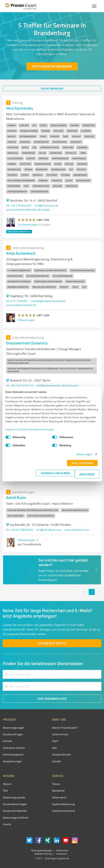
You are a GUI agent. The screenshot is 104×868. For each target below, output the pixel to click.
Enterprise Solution (14, 748)
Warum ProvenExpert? (65, 728)
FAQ (5, 791)
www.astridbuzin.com (77, 530)
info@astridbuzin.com (49, 530)
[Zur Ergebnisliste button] (52, 699)
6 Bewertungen (26, 320)
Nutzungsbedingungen (42, 850)
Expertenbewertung (63, 804)
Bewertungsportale (14, 797)
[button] (27, 220)
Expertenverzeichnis (64, 811)
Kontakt (57, 761)
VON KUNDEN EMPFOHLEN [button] (19, 232)
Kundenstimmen (62, 754)
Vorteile (7, 741)
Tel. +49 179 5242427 (19, 205)
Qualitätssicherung (43, 854)
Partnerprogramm (13, 754)
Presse (56, 784)
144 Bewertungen (28, 224)
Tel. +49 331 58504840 (20, 530)
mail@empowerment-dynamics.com (57, 385)
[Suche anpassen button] (52, 88)
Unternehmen (60, 734)
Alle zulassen (82, 463)
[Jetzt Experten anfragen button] (52, 66)
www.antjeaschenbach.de (21, 305)
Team (55, 741)
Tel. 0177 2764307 (17, 301)
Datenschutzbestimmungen (38, 429)
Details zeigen (84, 454)
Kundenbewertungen (15, 804)
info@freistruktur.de (46, 205)
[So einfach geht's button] (52, 643)
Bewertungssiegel (13, 728)
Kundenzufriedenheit (15, 811)
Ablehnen (87, 474)
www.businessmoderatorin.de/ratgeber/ (29, 209)
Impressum (12, 429)
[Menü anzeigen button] (94, 6)
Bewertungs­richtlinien (16, 818)
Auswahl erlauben (55, 473)
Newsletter (59, 791)
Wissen (7, 784)
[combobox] (52, 674)
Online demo (59, 797)
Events (7, 824)
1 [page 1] (92, 592)
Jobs (55, 748)
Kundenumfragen (13, 734)
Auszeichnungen (12, 761)
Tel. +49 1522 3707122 (20, 385)
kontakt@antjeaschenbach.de (48, 301)
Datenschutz (62, 850)
